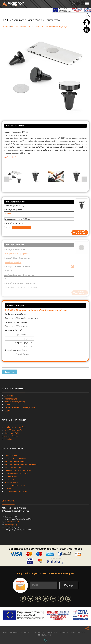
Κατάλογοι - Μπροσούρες (15, 427)
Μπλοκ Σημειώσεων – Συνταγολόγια (20, 408)
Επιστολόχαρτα (11, 399)
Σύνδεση (87, 22)
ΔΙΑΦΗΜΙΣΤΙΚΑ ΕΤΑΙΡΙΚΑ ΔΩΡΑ (22, 27)
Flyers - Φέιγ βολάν (12, 433)
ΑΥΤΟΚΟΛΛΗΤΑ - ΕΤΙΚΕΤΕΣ (16, 491)
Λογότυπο (9, 396)
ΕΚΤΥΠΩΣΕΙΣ (10, 480)
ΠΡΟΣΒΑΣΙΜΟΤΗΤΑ (78, 632)
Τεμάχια (8, 227)
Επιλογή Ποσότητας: (14, 223)
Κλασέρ (8, 411)
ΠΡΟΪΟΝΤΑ (6, 27)
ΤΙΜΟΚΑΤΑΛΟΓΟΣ (44, 635)
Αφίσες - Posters (11, 436)
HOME (5, 632)
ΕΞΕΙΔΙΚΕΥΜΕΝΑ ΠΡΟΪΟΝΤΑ (16, 473)
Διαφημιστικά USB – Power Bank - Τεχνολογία (51, 27)
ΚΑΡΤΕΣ (8, 488)
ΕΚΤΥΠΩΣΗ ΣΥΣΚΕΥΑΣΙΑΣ (15, 458)
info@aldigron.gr (11, 525)
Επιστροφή (10, 372)
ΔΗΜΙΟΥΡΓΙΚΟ (11, 455)
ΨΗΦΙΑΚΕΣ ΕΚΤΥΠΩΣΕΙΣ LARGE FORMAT (22, 465)
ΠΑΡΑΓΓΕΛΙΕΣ (26, 632)
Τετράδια (8, 439)
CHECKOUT (14, 632)
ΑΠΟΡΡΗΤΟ (64, 632)
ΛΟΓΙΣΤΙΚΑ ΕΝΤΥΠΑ (13, 468)
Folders (7, 405)
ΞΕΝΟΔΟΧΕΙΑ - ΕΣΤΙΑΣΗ (15, 485)
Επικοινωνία (8, 501)
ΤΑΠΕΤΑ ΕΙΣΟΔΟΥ (12, 476)
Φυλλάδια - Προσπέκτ (13, 430)
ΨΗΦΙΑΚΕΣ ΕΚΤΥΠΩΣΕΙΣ (15, 462)
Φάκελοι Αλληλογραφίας (15, 402)
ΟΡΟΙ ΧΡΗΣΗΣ (52, 632)
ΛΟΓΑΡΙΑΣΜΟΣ (39, 632)
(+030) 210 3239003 (12, 522)
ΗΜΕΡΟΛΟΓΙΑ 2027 (12, 483)
